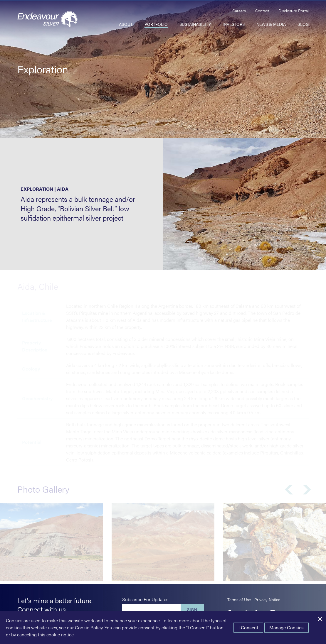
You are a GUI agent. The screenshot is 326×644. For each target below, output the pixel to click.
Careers (239, 11)
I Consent (248, 627)
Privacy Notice (267, 599)
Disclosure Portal (294, 11)
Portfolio (156, 24)
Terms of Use (239, 599)
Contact (262, 11)
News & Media (271, 24)
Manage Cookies (286, 627)
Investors (234, 24)
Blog (303, 24)
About (126, 24)
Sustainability (195, 24)
